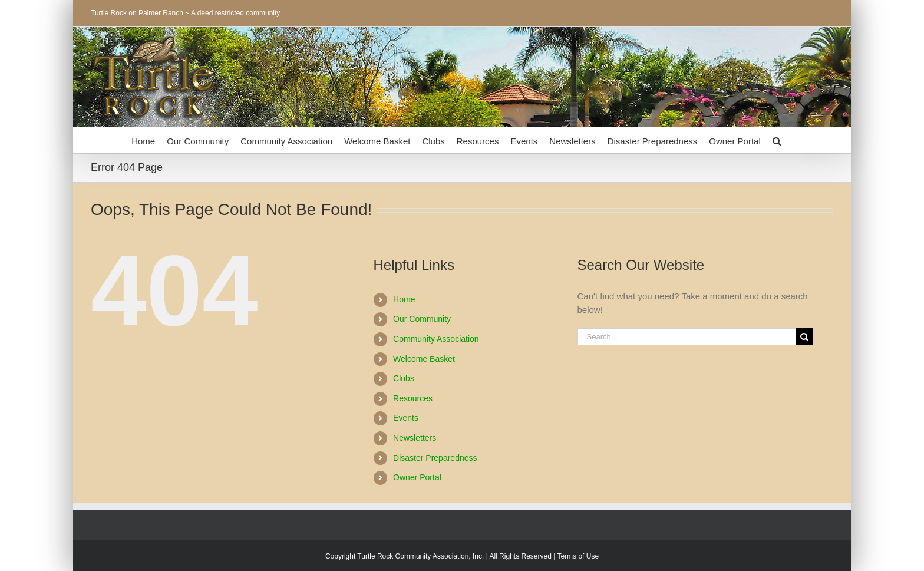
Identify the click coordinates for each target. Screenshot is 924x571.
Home (404, 299)
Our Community (422, 319)
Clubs (404, 378)
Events (406, 418)
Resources (413, 398)
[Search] (805, 337)
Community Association (436, 339)
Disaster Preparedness (435, 458)
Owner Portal (417, 477)
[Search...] (687, 337)
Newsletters (415, 438)
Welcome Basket (424, 359)
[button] (777, 140)
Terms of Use (578, 556)
